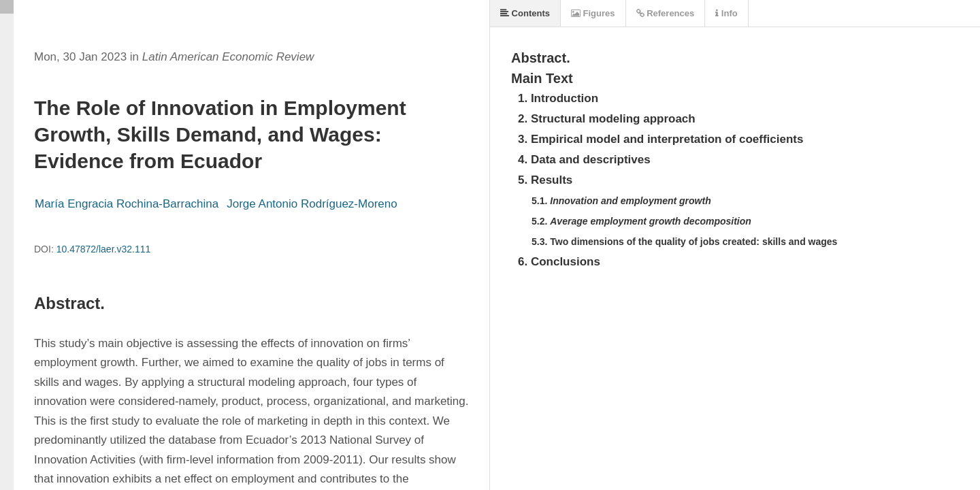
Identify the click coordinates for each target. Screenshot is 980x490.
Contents (525, 13)
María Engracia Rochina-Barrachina (127, 204)
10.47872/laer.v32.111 (104, 249)
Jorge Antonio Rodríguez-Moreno (312, 204)
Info (726, 13)
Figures (593, 13)
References (666, 13)
